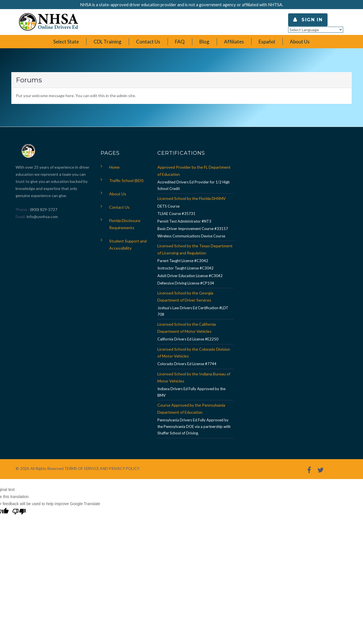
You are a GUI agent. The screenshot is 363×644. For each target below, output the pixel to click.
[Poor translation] (19, 512)
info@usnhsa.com (42, 217)
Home (114, 167)
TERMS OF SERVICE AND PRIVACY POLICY (102, 469)
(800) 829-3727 (43, 209)
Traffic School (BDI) (126, 180)
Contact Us (119, 207)
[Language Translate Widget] (316, 30)
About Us (118, 194)
